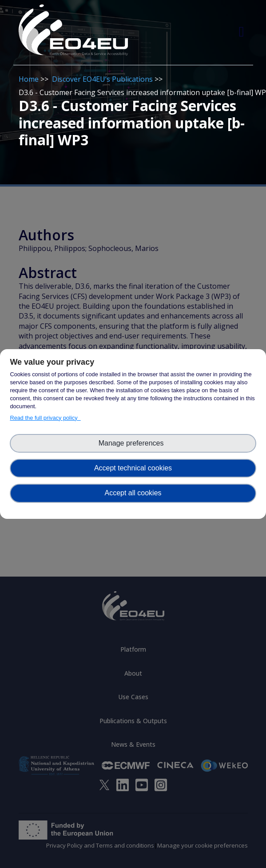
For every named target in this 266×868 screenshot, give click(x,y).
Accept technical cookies (133, 468)
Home (29, 79)
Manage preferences (133, 443)
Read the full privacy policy (45, 418)
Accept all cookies (133, 493)
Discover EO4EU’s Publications (102, 79)
